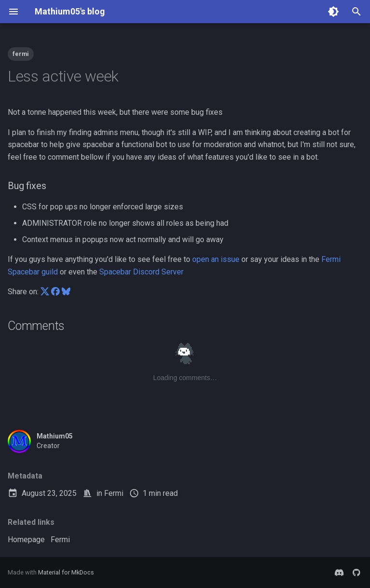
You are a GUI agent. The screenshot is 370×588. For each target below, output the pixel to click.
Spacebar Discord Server (141, 272)
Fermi (114, 493)
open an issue (216, 259)
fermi (21, 54)
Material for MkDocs (66, 572)
